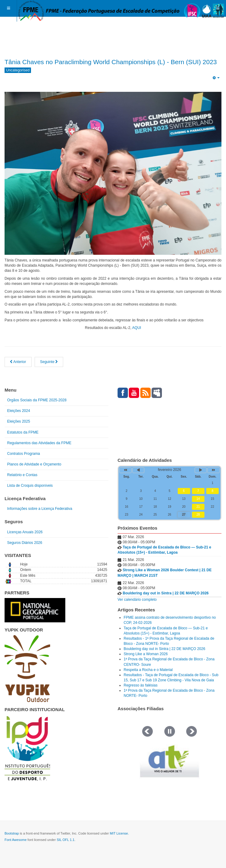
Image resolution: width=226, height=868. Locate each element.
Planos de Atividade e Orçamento (34, 464)
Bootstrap (12, 833)
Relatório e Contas (22, 475)
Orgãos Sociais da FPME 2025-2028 (37, 400)
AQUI (136, 328)
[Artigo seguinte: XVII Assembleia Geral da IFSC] (49, 362)
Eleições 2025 (19, 421)
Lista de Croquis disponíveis (30, 486)
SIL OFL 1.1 (66, 840)
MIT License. (119, 833)
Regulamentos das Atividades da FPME (39, 443)
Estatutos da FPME (23, 432)
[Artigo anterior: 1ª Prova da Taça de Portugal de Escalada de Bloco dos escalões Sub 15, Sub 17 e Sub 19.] (18, 362)
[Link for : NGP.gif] (35, 610)
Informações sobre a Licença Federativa (40, 509)
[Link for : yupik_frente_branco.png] (27, 669)
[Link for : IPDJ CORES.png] (27, 748)
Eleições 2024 (19, 411)
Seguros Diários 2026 (25, 543)
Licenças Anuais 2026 (25, 532)
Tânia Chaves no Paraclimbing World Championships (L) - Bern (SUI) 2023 (111, 62)
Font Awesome (16, 840)
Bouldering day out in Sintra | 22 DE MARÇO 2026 (166, 593)
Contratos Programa (24, 454)
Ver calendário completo (137, 600)
